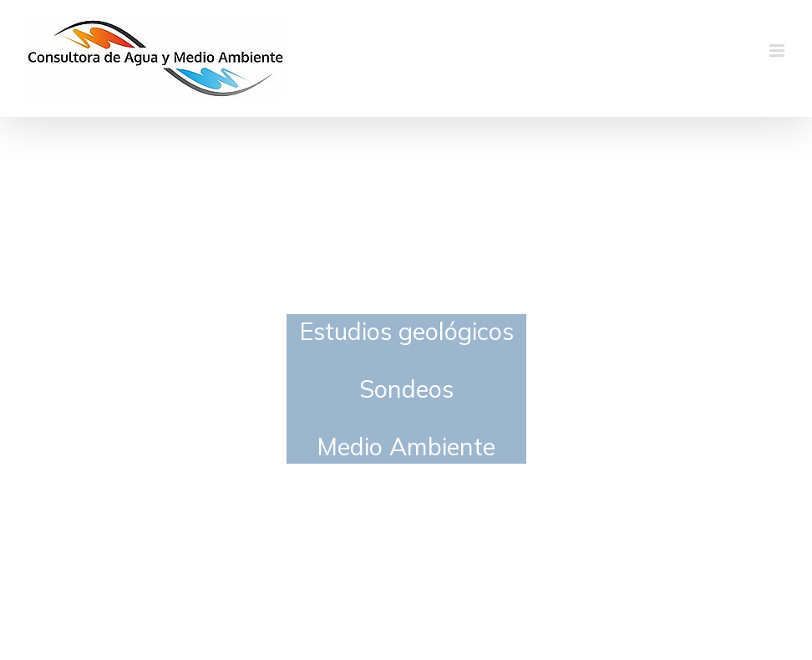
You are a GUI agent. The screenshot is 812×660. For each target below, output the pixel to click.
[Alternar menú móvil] (778, 51)
